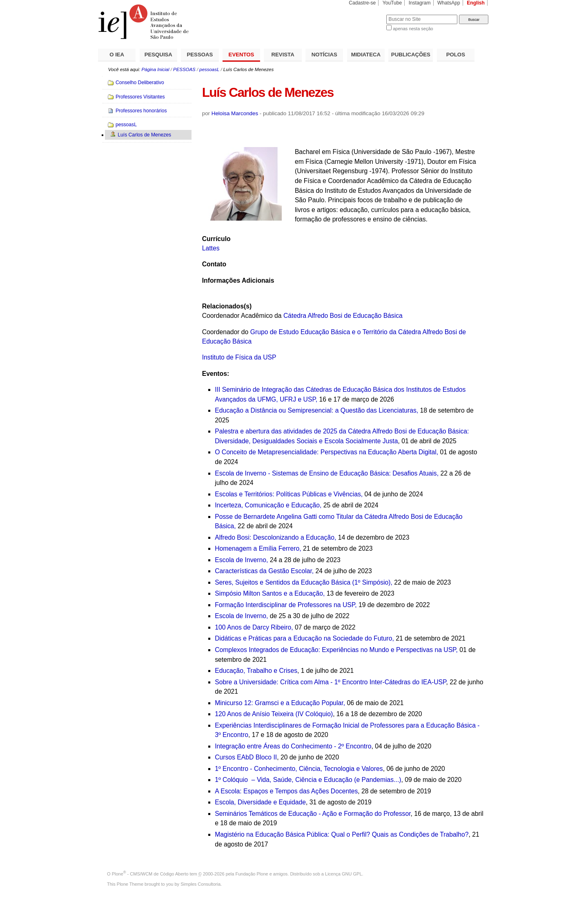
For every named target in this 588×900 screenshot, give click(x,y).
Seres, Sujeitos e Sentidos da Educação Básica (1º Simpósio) (303, 582)
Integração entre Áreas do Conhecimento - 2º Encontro (293, 746)
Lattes (211, 248)
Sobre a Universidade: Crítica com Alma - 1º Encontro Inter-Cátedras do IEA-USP (330, 682)
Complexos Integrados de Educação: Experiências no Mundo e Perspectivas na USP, (336, 650)
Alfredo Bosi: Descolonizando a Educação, (275, 537)
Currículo (216, 239)
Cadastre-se (362, 3)
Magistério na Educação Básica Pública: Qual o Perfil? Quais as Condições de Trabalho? (342, 834)
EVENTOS (242, 55)
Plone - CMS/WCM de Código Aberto (150, 874)
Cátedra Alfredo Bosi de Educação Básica (343, 316)
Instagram (420, 3)
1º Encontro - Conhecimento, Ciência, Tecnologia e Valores (299, 769)
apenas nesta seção (413, 29)
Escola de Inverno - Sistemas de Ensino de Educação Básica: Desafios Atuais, (327, 473)
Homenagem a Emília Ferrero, (258, 548)
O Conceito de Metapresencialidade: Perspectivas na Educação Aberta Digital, (326, 452)
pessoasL (209, 69)
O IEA (117, 55)
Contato (214, 264)
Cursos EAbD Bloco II (246, 757)
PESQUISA (158, 55)
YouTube (392, 3)
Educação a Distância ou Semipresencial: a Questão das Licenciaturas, (316, 410)
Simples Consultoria (200, 884)
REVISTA (283, 55)
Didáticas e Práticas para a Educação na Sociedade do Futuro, (304, 638)
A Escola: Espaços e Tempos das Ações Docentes (286, 791)
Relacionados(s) (227, 306)
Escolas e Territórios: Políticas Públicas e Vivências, (289, 494)
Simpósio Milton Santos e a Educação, (270, 593)
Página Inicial (155, 69)
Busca (366, 15)
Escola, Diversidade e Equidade (260, 802)
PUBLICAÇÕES (411, 55)
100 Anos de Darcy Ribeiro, (254, 627)
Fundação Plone (252, 874)
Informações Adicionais (238, 280)
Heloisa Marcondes (235, 113)
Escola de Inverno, (241, 560)
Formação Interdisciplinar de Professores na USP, (286, 605)
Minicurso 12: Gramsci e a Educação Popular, (280, 703)
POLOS (456, 55)
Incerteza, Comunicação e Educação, (268, 505)
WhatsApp (449, 3)
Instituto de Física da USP (239, 357)
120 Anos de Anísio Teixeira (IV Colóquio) (274, 714)
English (476, 3)
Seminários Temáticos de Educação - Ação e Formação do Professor (313, 814)
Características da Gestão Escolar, (264, 571)
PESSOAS (200, 55)
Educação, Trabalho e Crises (256, 671)
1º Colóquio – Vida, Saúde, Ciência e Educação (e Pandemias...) (308, 780)
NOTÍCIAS (324, 55)
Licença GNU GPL (343, 874)
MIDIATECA (366, 55)
